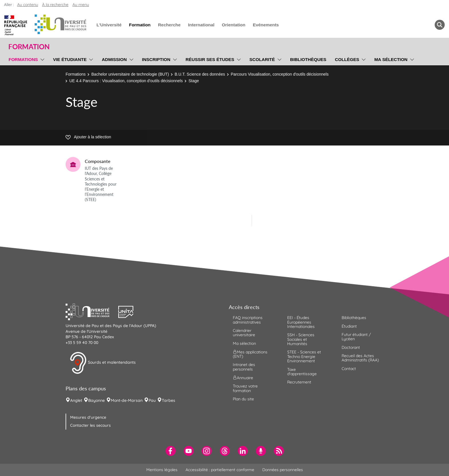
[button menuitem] (440, 25)
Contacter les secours (90, 425)
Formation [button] (29, 47)
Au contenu (28, 5)
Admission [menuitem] (114, 59)
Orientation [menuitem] (234, 25)
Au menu (81, 5)
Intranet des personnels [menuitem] (244, 367)
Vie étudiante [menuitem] (70, 59)
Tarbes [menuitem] (169, 400)
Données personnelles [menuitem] (283, 470)
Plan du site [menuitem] (243, 399)
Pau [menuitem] (152, 400)
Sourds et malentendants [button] (103, 363)
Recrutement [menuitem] (299, 382)
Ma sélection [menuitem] (391, 59)
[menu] (41, 59)
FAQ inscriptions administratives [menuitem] (248, 320)
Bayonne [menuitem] (97, 400)
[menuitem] (171, 451)
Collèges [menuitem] (347, 59)
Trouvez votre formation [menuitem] (245, 388)
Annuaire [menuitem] (243, 378)
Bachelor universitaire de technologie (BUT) (130, 74)
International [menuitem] (201, 25)
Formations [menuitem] (23, 59)
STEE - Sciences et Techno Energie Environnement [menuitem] (304, 356)
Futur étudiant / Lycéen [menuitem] (356, 337)
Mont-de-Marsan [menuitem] (127, 400)
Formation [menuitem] (140, 25)
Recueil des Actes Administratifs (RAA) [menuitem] (360, 358)
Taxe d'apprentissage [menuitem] (302, 372)
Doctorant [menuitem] (351, 347)
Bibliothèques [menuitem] (308, 59)
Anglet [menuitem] (76, 400)
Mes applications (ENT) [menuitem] (250, 354)
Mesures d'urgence (88, 417)
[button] (92, 311)
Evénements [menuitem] (266, 25)
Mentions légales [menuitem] (162, 470)
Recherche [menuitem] (169, 25)
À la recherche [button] (55, 5)
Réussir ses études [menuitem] (210, 59)
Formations (76, 74)
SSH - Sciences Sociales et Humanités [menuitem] (301, 339)
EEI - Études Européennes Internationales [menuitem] (301, 322)
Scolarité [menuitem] (262, 59)
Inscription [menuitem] (156, 59)
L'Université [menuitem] (109, 25)
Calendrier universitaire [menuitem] (244, 333)
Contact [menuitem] (349, 369)
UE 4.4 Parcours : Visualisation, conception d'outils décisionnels (126, 81)
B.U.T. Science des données (200, 74)
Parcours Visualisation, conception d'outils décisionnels (280, 74)
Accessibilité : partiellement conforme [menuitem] (220, 470)
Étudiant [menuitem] (349, 326)
